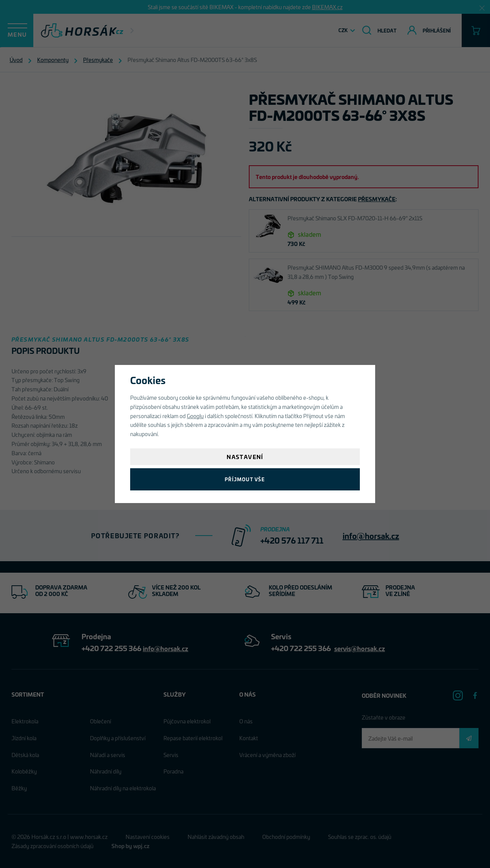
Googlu (195, 416)
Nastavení (245, 457)
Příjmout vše (245, 479)
